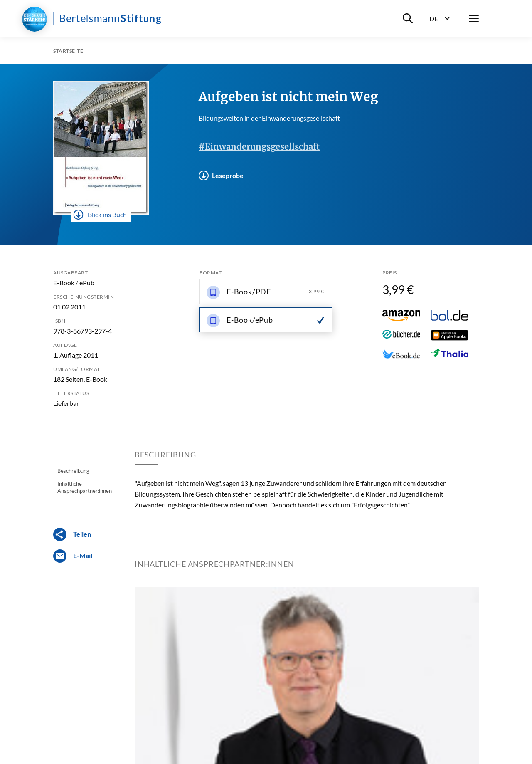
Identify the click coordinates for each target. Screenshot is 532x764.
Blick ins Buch (100, 215)
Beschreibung (73, 471)
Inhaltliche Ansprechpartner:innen (85, 487)
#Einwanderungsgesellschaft (259, 147)
